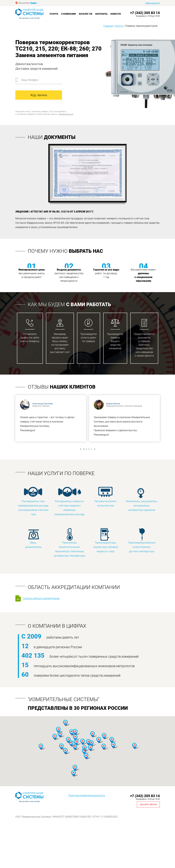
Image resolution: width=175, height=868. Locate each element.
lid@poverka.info (153, 3)
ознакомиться (66, 114)
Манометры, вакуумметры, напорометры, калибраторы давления (142, 499)
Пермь (33, 3)
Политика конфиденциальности (87, 795)
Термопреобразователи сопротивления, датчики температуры (142, 540)
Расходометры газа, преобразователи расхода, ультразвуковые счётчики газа (33, 501)
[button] (58, 730)
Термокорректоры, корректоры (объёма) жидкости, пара (106, 540)
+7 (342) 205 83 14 (145, 13)
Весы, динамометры (33, 538)
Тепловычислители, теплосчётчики (106, 497)
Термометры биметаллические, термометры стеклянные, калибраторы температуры (69, 542)
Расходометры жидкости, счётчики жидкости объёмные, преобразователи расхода (69, 501)
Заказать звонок (148, 805)
